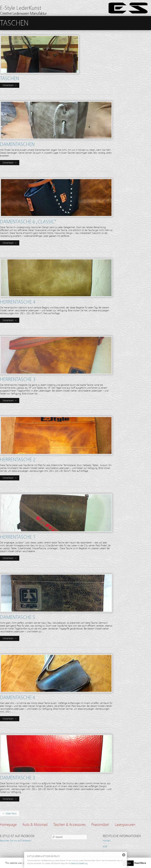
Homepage (8, 825)
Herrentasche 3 (18, 379)
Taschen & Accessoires (69, 825)
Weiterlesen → (10, 85)
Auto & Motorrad (35, 825)
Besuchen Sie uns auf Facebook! (16, 841)
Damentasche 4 (18, 698)
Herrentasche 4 (18, 302)
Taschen (9, 79)
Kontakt (107, 841)
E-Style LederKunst (21, 8)
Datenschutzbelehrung (79, 863)
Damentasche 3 (18, 778)
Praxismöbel (100, 825)
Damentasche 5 (18, 617)
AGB (105, 847)
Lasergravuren (125, 825)
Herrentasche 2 (18, 460)
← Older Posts (10, 814)
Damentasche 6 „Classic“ (28, 222)
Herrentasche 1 (18, 537)
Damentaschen (17, 144)
